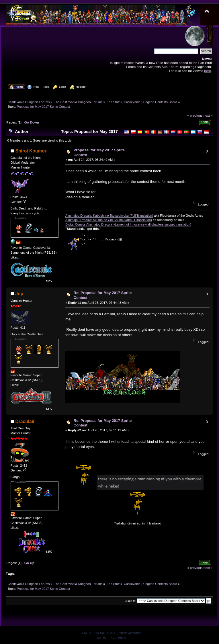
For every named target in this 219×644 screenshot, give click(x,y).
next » (208, 115)
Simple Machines (130, 633)
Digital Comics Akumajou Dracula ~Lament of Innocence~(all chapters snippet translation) (128, 224)
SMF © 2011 (108, 633)
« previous (195, 115)
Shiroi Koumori (32, 151)
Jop (19, 294)
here (207, 71)
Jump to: (131, 601)
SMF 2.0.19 (90, 633)
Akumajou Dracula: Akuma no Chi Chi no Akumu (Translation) (109, 220)
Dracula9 (25, 421)
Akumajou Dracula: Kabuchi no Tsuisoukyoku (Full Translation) (109, 216)
